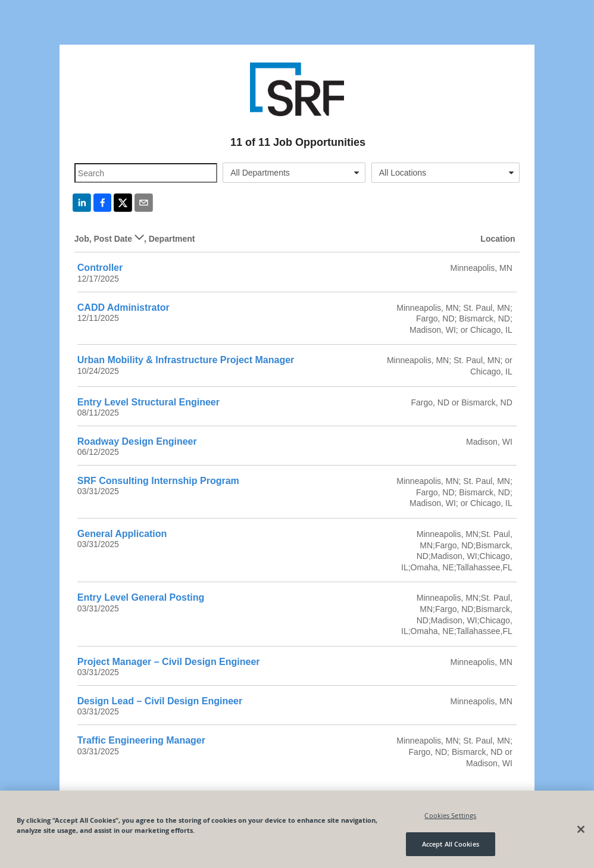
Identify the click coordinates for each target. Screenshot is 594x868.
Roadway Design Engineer (137, 441)
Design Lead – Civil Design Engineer (160, 701)
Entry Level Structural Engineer (148, 402)
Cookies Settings (450, 815)
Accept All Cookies (451, 844)
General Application (122, 534)
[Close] (581, 829)
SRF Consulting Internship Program (158, 481)
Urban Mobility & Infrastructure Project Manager (186, 360)
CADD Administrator (124, 307)
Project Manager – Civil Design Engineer (169, 662)
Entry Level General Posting (141, 597)
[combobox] (294, 173)
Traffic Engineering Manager (141, 740)
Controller (100, 268)
